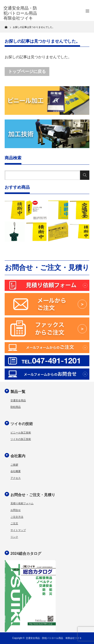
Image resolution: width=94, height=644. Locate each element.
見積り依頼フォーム (22, 503)
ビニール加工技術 (21, 433)
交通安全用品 (18, 400)
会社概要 (16, 471)
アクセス (16, 478)
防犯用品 (16, 407)
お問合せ (16, 510)
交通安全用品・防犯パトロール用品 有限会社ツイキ (54, 638)
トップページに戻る (27, 72)
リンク (14, 537)
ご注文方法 (17, 517)
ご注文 (14, 523)
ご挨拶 (14, 465)
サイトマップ (18, 530)
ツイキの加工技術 (21, 439)
